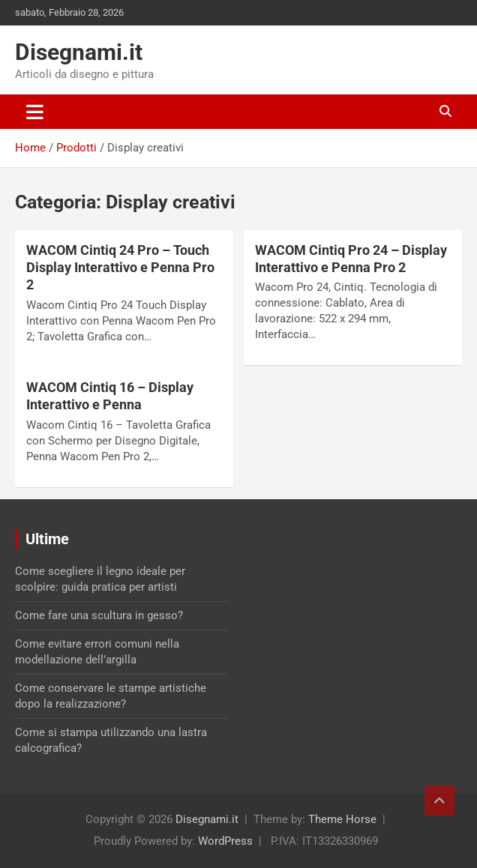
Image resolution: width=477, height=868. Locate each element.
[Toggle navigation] (35, 112)
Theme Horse (342, 819)
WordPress (225, 841)
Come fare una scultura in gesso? (99, 615)
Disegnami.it (79, 52)
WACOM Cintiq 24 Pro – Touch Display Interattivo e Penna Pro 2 (120, 268)
